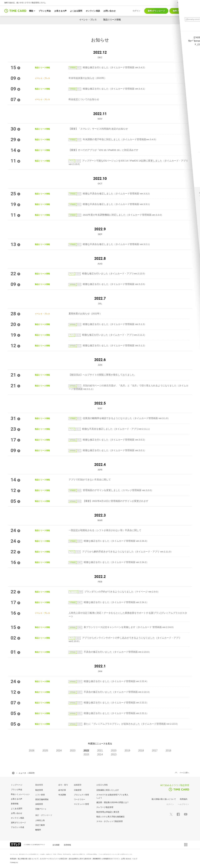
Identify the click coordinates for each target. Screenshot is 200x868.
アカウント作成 (17, 827)
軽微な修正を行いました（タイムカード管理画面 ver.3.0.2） (107, 440)
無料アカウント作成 (182, 11)
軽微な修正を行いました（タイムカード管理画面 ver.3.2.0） (107, 284)
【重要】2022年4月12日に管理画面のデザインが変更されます (108, 501)
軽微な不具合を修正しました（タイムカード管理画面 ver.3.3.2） (110, 193)
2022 (86, 751)
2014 (100, 754)
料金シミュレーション (20, 794)
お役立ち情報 (102, 785)
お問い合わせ (17, 813)
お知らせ (100, 40)
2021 (100, 751)
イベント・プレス (88, 20)
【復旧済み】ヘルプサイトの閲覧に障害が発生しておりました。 (103, 375)
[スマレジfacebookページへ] (178, 814)
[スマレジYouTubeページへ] (186, 814)
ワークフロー (80, 799)
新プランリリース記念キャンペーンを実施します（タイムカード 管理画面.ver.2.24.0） (122, 627)
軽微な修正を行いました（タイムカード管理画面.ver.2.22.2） (109, 703)
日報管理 (78, 790)
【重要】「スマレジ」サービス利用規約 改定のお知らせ (98, 129)
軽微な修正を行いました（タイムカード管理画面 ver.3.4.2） (107, 67)
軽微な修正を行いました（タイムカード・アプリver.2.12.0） (107, 273)
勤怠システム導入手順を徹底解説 (110, 817)
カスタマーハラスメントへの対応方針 (54, 859)
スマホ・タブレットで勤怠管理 (110, 821)
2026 (32, 751)
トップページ (17, 785)
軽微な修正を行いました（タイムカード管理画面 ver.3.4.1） (107, 89)
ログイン (170, 804)
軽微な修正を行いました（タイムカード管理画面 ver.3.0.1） (107, 450)
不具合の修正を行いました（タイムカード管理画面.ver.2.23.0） (110, 652)
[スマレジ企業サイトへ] (16, 844)
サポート (180, 3)
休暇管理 (39, 804)
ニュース (22, 773)
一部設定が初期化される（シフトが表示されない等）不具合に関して (105, 530)
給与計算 (62, 790)
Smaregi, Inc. (15, 862)
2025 (45, 751)
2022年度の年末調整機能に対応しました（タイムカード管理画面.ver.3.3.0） (116, 215)
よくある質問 (17, 809)
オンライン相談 (17, 818)
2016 (168, 751)
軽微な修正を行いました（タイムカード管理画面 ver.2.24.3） (109, 541)
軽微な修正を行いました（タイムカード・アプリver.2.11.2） (107, 335)
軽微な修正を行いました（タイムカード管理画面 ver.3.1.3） (107, 324)
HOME (13, 773)
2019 (127, 751)
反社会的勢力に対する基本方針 (80, 859)
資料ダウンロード (156, 11)
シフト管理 (40, 795)
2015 (86, 754)
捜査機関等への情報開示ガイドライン (106, 859)
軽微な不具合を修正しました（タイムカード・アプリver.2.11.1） (110, 429)
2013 (114, 754)
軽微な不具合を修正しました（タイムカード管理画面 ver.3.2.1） (110, 244)
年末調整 (62, 795)
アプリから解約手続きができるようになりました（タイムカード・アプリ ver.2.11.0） (121, 552)
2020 (114, 751)
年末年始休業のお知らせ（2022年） (88, 78)
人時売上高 (40, 820)
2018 (141, 751)
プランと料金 (17, 790)
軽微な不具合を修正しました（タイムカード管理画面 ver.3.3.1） (110, 204)
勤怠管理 (39, 790)
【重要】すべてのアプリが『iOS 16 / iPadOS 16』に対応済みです (103, 150)
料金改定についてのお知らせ (84, 99)
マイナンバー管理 (81, 804)
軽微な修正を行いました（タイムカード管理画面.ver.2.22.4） (109, 681)
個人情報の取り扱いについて (164, 799)
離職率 (38, 830)
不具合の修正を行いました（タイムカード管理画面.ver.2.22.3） (110, 692)
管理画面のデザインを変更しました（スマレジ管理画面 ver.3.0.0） (111, 490)
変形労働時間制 (42, 799)
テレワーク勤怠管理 (105, 807)
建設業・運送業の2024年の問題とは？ (113, 802)
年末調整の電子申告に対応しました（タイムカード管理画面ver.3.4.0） (113, 139)
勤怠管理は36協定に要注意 (108, 812)
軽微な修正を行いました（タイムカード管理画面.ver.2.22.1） (109, 713)
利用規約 (184, 799)
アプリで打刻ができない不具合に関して (90, 480)
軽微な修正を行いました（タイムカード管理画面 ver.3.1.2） (107, 345)
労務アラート (41, 809)
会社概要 (56, 845)
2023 (73, 751)
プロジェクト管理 (81, 795)
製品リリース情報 (112, 20)
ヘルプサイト (183, 804)
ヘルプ (191, 3)
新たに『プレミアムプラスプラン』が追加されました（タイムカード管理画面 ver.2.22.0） (124, 724)
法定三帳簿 (40, 825)
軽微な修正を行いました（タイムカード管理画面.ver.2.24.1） (109, 602)
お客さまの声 (17, 799)
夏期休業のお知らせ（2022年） (85, 314)
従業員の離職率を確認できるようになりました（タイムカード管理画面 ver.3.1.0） (119, 418)
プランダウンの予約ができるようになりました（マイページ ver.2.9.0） (114, 592)
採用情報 (67, 845)
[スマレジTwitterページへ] (171, 814)
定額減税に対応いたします (108, 790)
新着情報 (15, 804)
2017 (155, 751)
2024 (59, 751)
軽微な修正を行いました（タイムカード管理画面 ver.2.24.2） (109, 562)
